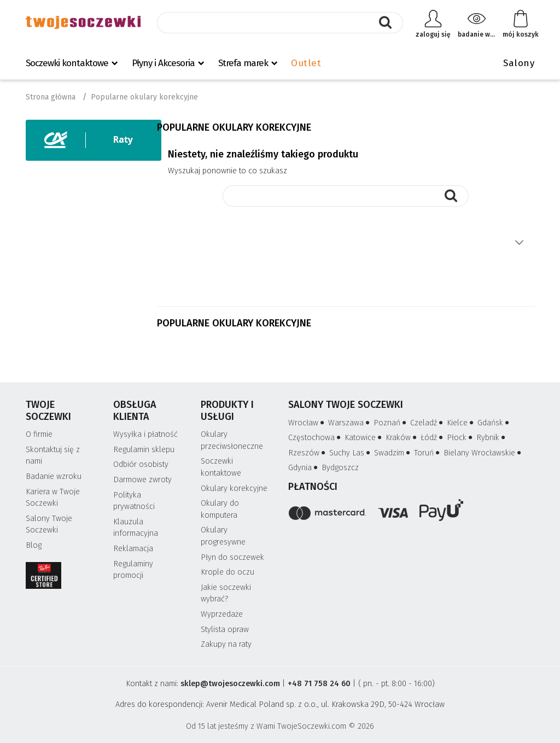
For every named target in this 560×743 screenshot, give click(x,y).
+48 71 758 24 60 (319, 684)
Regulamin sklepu (144, 450)
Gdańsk (494, 423)
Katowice (364, 438)
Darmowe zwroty (142, 480)
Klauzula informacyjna (136, 528)
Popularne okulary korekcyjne (234, 323)
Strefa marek (243, 63)
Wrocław (307, 423)
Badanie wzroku (54, 476)
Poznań (391, 423)
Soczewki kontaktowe (67, 63)
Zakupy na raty (226, 644)
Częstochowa (315, 438)
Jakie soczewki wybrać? (226, 593)
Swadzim (393, 453)
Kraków (402, 438)
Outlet (306, 63)
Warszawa (350, 423)
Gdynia (304, 468)
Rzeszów (308, 453)
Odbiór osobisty (141, 464)
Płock (460, 438)
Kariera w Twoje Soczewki (53, 498)
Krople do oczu (227, 572)
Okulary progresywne (223, 536)
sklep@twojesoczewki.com (230, 684)
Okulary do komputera (220, 509)
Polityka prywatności (134, 501)
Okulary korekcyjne (234, 488)
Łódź (433, 438)
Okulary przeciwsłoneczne (232, 440)
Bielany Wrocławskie (483, 453)
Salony (519, 63)
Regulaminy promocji (133, 570)
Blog (34, 545)
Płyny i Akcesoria (163, 63)
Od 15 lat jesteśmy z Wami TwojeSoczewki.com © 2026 (280, 726)
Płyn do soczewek (232, 557)
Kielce (461, 423)
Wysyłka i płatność (145, 434)
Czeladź (427, 423)
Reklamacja (133, 549)
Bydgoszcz (340, 468)
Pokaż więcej (519, 243)
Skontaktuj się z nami (53, 456)
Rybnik (492, 438)
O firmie (39, 434)
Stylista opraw (225, 630)
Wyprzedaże (222, 614)
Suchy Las (351, 453)
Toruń (428, 453)
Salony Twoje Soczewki (49, 525)
